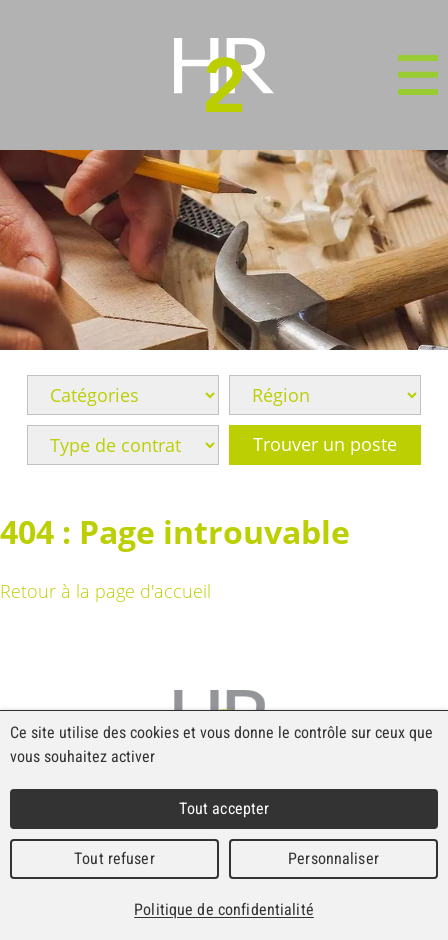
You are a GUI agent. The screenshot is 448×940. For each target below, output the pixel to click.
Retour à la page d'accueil (105, 591)
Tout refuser (114, 858)
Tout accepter (224, 808)
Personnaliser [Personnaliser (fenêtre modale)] (333, 858)
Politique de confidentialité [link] (224, 909)
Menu (418, 75)
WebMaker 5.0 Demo (224, 75)
